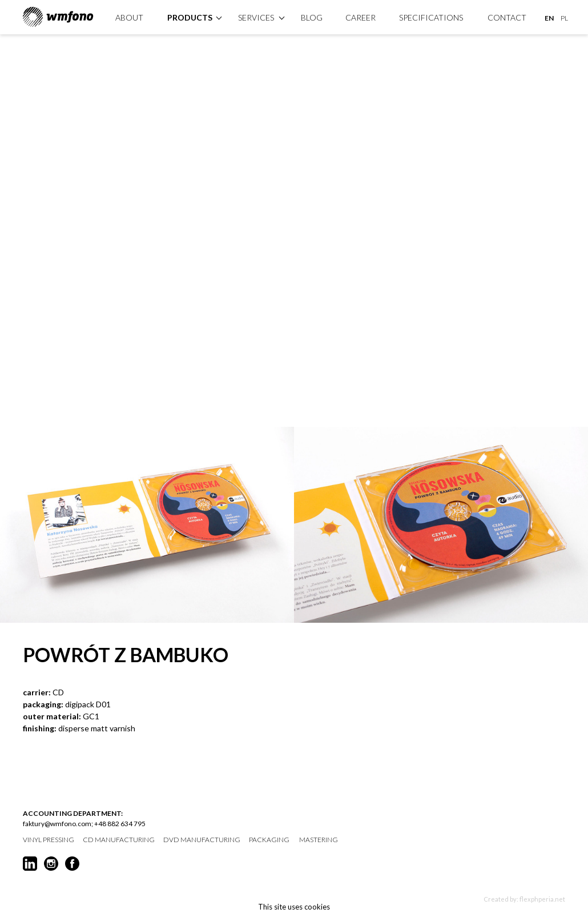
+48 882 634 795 (120, 824)
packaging (269, 840)
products (190, 17)
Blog (312, 17)
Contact (507, 17)
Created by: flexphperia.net (524, 899)
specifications (431, 17)
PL (564, 18)
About (129, 17)
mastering (319, 840)
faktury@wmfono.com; (58, 824)
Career (361, 17)
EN (549, 18)
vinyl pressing (49, 840)
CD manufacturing (119, 840)
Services (256, 17)
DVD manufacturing (202, 840)
